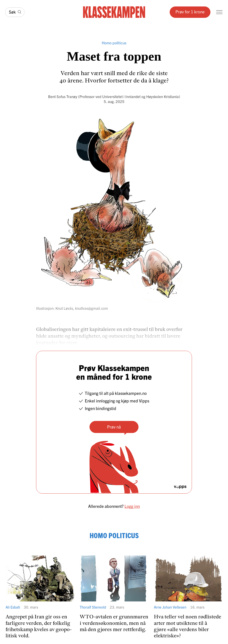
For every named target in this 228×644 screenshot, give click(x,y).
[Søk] (15, 12)
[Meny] (219, 12)
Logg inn (132, 506)
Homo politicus (114, 43)
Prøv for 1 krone (190, 12)
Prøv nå (114, 427)
